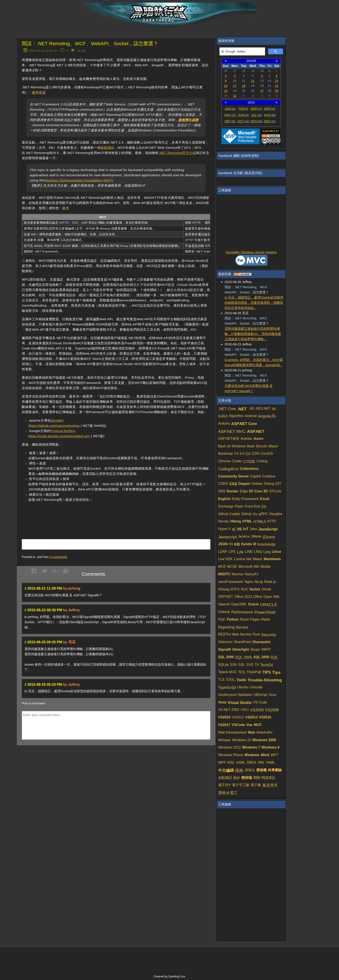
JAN (230, 109)
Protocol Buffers (63, 431)
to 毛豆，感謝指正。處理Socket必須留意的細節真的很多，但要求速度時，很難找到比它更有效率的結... (254, 303)
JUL (257, 115)
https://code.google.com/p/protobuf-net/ (59, 436)
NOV (257, 121)
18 (244, 86)
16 (226, 86)
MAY (230, 115)
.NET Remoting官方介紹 (177, 153)
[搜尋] (242, 52)
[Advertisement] (72, 514)
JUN (243, 115)
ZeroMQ (57, 420)
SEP (230, 121)
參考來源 (39, 92)
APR (270, 109)
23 (226, 91)
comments (58, 557)
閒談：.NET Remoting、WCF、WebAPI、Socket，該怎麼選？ (90, 44)
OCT (243, 121)
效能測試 (107, 148)
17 (235, 86)
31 (235, 96)
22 (277, 86)
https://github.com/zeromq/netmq (54, 426)
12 (253, 81)
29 (277, 91)
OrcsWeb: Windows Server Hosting (251, 252)
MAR (257, 109)
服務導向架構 (188, 120)
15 (277, 81)
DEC (270, 121)
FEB (243, 109)
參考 (66, 208)
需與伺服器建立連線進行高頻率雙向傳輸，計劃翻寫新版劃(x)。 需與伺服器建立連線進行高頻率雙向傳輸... (253, 334)
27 (262, 91)
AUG (270, 115)
